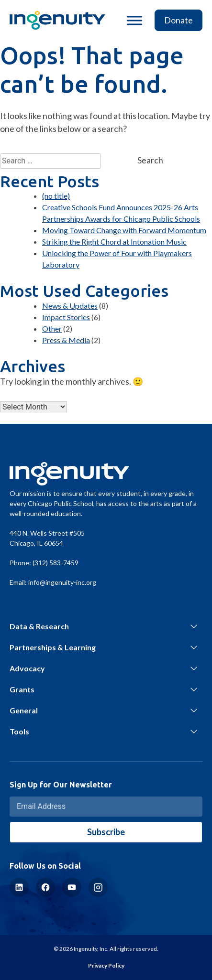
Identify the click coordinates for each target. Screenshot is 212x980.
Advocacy (27, 668)
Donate (179, 20)
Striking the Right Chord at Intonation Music (114, 242)
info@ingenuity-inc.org (62, 582)
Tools (19, 731)
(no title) (56, 196)
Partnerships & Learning (53, 647)
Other (52, 328)
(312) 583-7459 (56, 563)
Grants (22, 689)
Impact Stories (66, 317)
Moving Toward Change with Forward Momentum (124, 230)
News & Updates (70, 306)
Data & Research (39, 626)
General (24, 710)
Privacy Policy (106, 965)
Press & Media (66, 340)
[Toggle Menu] (134, 20)
